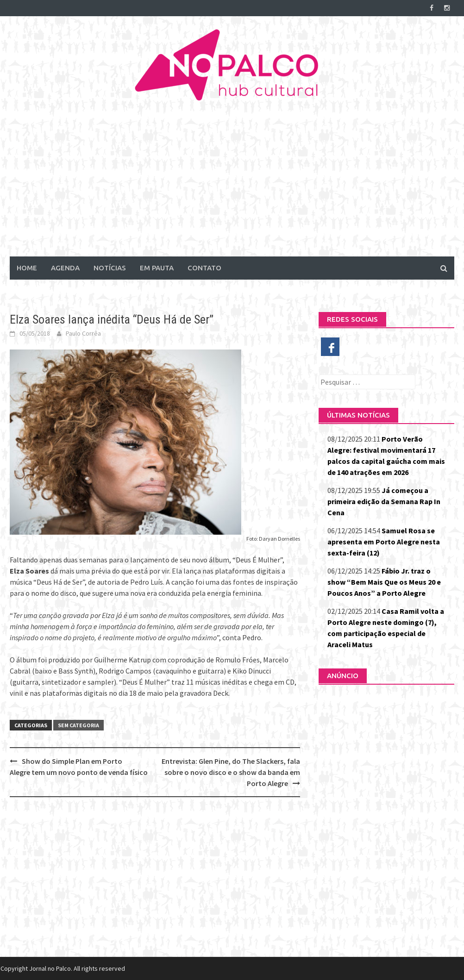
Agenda (65, 268)
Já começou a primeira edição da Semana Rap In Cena (384, 501)
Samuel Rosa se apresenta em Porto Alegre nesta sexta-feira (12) (384, 542)
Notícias (110, 268)
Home (27, 268)
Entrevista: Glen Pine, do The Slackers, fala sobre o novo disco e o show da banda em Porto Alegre (231, 772)
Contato (204, 268)
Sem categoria (78, 725)
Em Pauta (157, 268)
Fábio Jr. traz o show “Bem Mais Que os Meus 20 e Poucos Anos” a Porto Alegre (384, 582)
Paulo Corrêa (83, 333)
